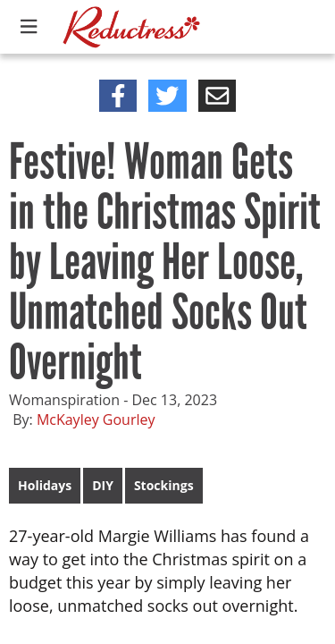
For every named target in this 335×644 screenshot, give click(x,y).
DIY (103, 485)
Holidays (45, 485)
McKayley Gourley (96, 419)
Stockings (164, 485)
